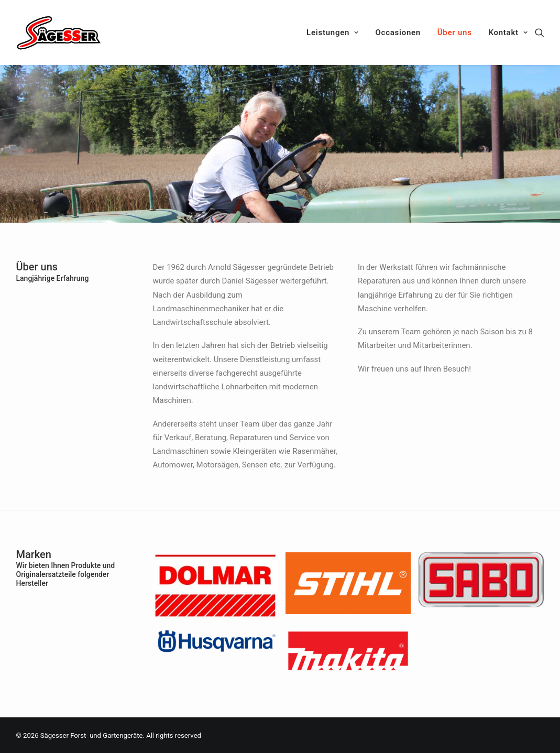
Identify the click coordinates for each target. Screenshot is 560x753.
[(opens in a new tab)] (216, 616)
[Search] (540, 32)
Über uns (455, 32)
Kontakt (508, 32)
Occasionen (398, 32)
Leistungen (333, 32)
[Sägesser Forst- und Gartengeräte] (59, 32)
